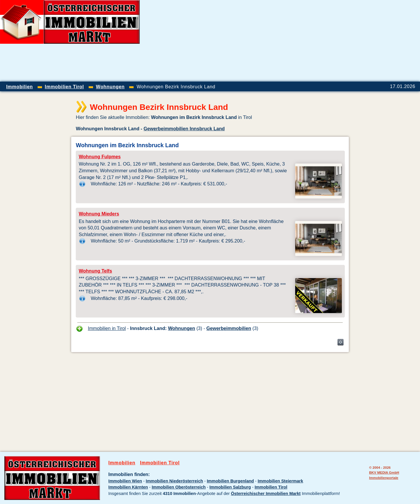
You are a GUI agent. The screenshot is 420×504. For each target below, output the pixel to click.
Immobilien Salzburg (230, 487)
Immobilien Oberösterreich (179, 487)
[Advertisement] (352, 41)
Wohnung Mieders (99, 214)
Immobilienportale (384, 478)
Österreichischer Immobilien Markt (266, 494)
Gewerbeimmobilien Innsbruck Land (184, 129)
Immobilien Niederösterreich (174, 481)
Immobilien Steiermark (280, 481)
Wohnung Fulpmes (100, 157)
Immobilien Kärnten (128, 487)
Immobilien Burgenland (230, 481)
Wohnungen (182, 328)
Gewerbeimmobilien (229, 328)
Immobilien (122, 463)
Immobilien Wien (125, 481)
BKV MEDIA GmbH (384, 472)
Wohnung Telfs (95, 271)
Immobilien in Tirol (107, 328)
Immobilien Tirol (160, 463)
